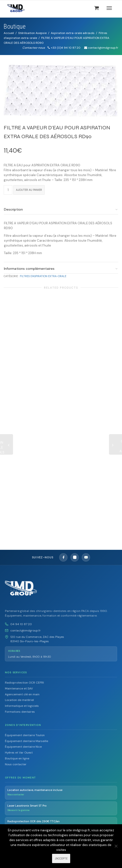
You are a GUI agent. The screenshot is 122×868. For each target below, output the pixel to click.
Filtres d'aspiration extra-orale (43, 276)
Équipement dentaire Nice (23, 747)
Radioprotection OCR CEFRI (24, 683)
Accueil (9, 33)
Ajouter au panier (29, 190)
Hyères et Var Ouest (19, 753)
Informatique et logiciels (22, 706)
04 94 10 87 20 (21, 624)
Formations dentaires (20, 712)
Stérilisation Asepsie (32, 33)
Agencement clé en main (22, 694)
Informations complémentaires (29, 269)
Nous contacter (16, 764)
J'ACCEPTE (61, 858)
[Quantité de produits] (8, 190)
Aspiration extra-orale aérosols (73, 33)
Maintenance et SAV (19, 688)
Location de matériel (19, 700)
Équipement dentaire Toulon (25, 735)
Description (13, 209)
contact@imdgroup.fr (26, 631)
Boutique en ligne (17, 758)
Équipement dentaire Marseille (27, 741)
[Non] (116, 846)
